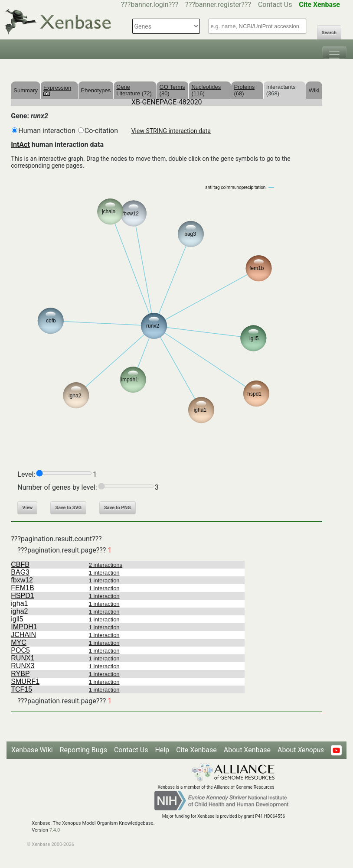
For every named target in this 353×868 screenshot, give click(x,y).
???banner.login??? (150, 5)
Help (162, 750)
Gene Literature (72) (134, 90)
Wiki (314, 90)
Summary (26, 90)
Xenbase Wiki (32, 750)
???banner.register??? (218, 5)
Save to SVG (68, 508)
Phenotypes (96, 90)
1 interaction (104, 573)
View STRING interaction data (171, 131)
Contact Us (275, 5)
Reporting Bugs (83, 750)
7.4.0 (55, 830)
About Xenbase (247, 750)
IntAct (20, 145)
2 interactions (106, 565)
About (301, 750)
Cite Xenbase (196, 750)
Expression (57, 90)
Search (329, 33)
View (27, 508)
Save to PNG (118, 508)
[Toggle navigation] (334, 52)
